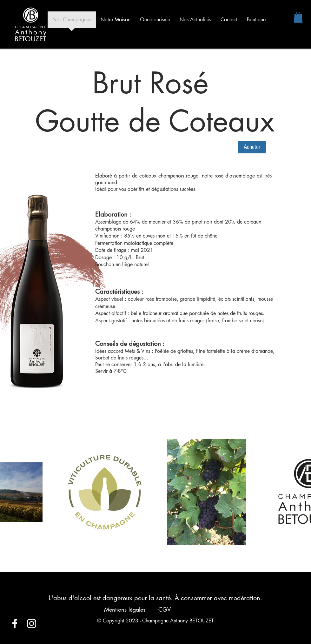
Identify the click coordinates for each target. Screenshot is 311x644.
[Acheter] (252, 147)
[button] (298, 17)
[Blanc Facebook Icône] (15, 624)
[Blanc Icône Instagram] (32, 624)
